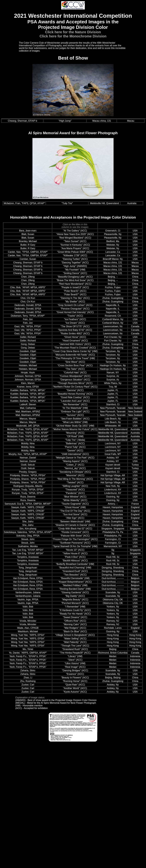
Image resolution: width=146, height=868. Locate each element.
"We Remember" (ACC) (75, 404)
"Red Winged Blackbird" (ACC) (75, 238)
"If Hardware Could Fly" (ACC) (75, 610)
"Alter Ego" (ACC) (75, 518)
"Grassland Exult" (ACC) (75, 571)
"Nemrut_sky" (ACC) (75, 468)
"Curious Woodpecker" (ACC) (75, 376)
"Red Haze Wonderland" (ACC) (75, 284)
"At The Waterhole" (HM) (75, 408)
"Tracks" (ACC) (75, 316)
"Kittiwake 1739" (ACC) (75, 255)
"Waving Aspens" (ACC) (75, 461)
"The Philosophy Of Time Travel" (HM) (75, 358)
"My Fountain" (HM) (75, 270)
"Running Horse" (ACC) (75, 681)
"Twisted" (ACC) (75, 482)
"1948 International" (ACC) (75, 454)
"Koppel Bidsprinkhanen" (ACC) (75, 582)
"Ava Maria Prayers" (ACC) (75, 248)
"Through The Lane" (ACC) (75, 646)
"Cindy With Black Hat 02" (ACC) (75, 529)
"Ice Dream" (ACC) (75, 323)
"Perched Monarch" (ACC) (75, 603)
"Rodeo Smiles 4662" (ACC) (75, 333)
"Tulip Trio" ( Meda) (75, 440)
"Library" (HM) (75, 656)
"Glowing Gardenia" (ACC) (75, 592)
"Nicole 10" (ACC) (75, 550)
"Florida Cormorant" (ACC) (75, 532)
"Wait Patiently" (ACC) (75, 642)
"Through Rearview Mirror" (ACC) (75, 383)
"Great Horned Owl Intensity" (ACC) (75, 312)
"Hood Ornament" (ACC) (75, 341)
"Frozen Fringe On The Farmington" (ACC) (75, 539)
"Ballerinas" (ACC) (75, 443)
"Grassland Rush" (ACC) (75, 649)
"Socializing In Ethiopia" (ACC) (75, 472)
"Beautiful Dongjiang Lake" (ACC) (75, 277)
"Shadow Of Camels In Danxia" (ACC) (75, 525)
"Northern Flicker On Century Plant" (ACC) (75, 387)
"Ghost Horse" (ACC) (75, 337)
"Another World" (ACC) (75, 688)
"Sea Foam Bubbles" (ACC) (75, 419)
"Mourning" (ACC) (75, 433)
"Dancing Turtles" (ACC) (75, 259)
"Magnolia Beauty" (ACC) (75, 600)
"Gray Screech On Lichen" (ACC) (75, 305)
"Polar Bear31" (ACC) (75, 291)
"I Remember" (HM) (75, 607)
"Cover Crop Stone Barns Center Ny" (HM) (75, 351)
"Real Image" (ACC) (75, 667)
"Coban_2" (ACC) (75, 465)
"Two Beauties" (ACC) (75, 575)
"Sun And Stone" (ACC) (75, 514)
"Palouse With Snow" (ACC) (75, 536)
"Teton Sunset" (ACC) (75, 241)
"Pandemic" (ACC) (75, 493)
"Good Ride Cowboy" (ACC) (75, 397)
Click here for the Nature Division (73, 32)
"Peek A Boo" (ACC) (75, 557)
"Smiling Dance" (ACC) (75, 273)
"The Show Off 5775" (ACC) (75, 326)
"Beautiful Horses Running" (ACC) (75, 394)
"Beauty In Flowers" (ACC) (75, 678)
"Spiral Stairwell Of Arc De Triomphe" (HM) (75, 546)
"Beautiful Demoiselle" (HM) (75, 578)
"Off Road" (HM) (75, 436)
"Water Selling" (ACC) (75, 639)
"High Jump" (65, 121)
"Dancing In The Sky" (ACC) (75, 298)
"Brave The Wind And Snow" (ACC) (75, 280)
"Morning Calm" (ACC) (75, 624)
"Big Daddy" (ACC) (75, 596)
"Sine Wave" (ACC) (75, 362)
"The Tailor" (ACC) (75, 369)
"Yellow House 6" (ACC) (75, 553)
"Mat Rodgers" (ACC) (75, 628)
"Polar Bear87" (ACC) (75, 294)
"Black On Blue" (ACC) (75, 631)
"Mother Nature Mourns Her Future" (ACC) (75, 429)
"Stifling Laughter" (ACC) (75, 486)
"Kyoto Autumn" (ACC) (75, 692)
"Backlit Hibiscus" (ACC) (75, 561)
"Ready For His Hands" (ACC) (75, 614)
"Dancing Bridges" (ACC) (75, 670)
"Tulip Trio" (67, 203)
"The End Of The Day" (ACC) (75, 511)
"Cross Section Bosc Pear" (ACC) (75, 365)
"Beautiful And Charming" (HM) (75, 568)
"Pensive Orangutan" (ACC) (75, 309)
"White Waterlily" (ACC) (75, 500)
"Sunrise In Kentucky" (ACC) (75, 245)
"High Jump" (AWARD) (75, 266)
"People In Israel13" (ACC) (75, 287)
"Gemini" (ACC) (75, 451)
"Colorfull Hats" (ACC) (75, 373)
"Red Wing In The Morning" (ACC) (75, 479)
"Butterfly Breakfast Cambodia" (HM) (75, 564)
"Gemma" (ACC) (75, 390)
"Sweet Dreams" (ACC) (75, 617)
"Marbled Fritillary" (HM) (75, 585)
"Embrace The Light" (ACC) (75, 412)
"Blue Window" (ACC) (75, 497)
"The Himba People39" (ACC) (75, 653)
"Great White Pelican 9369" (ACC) (75, 252)
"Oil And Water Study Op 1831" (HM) (75, 426)
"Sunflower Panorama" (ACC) (75, 543)
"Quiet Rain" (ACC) (75, 685)
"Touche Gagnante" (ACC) (75, 504)
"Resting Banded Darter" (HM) (75, 589)
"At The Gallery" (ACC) (75, 231)
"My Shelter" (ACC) (75, 302)
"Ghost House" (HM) (75, 507)
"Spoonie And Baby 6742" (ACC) (75, 330)
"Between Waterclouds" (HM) (75, 521)
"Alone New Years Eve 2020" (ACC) (75, 234)
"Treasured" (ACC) (75, 490)
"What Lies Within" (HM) (75, 422)
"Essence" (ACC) (75, 674)
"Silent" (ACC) (75, 660)
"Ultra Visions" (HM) (75, 663)
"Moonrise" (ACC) (75, 475)
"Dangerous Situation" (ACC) (75, 380)
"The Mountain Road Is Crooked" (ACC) (75, 348)
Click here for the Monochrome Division (73, 36)
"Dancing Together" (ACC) (75, 263)
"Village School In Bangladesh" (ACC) (75, 635)
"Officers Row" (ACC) (75, 621)
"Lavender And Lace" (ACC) (75, 401)
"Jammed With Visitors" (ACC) (75, 344)
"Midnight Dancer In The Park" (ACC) (75, 458)
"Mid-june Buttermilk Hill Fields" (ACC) (75, 355)
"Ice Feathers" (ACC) (75, 319)
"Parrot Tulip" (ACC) (75, 447)
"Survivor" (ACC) (75, 415)
